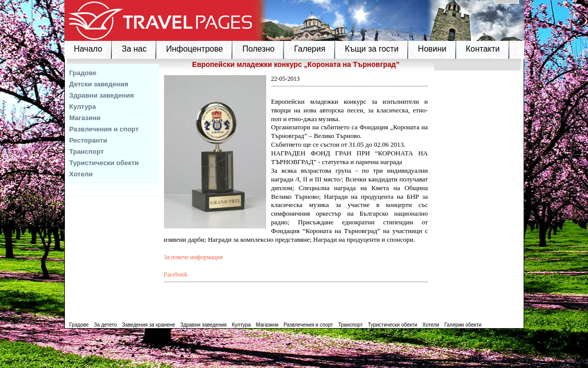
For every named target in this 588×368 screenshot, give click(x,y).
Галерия (309, 49)
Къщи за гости (372, 49)
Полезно (258, 49)
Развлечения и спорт (104, 129)
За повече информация (193, 257)
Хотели (81, 174)
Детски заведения (99, 84)
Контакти (483, 49)
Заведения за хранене (149, 325)
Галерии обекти (463, 325)
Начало (88, 49)
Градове (83, 73)
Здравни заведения (102, 95)
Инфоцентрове (194, 49)
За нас (134, 49)
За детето (105, 325)
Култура (83, 107)
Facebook (176, 274)
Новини (432, 49)
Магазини (85, 118)
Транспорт (87, 152)
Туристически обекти (104, 163)
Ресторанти (88, 140)
